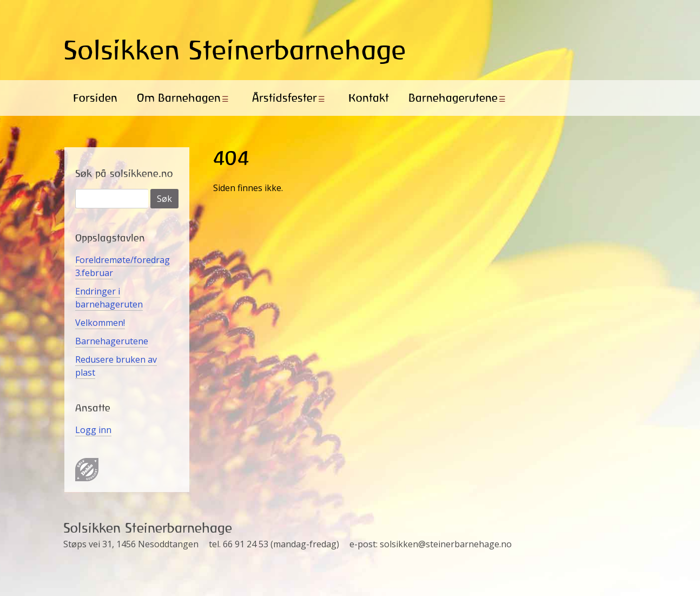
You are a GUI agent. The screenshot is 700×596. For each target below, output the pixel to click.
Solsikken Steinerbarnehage (235, 50)
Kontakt (369, 98)
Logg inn (93, 430)
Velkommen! (100, 323)
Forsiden (95, 98)
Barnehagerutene (453, 98)
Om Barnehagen (179, 98)
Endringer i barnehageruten (109, 298)
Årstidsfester (285, 98)
